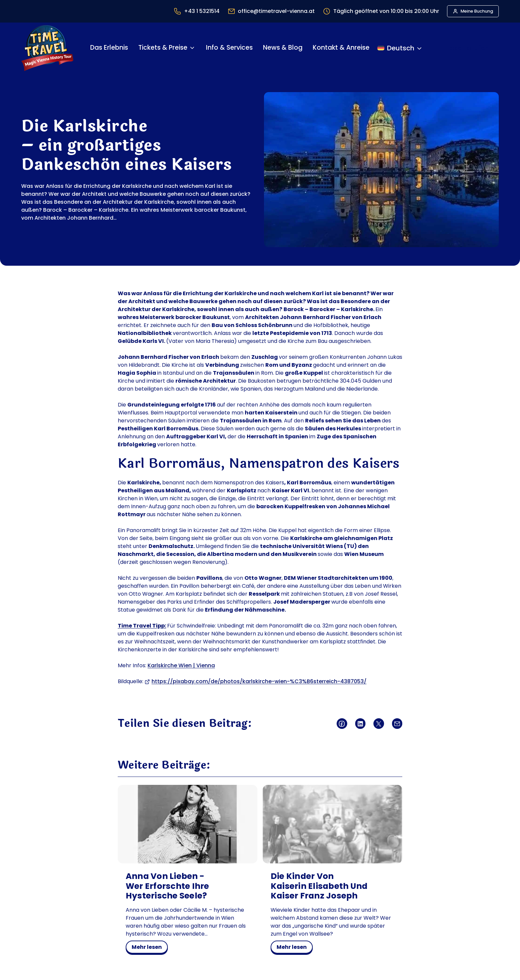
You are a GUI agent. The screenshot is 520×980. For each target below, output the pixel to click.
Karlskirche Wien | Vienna (181, 665)
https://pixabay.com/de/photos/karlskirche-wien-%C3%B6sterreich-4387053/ (259, 681)
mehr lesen (149, 948)
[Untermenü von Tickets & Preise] (192, 48)
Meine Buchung (477, 11)
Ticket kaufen (467, 48)
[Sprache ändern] (400, 48)
